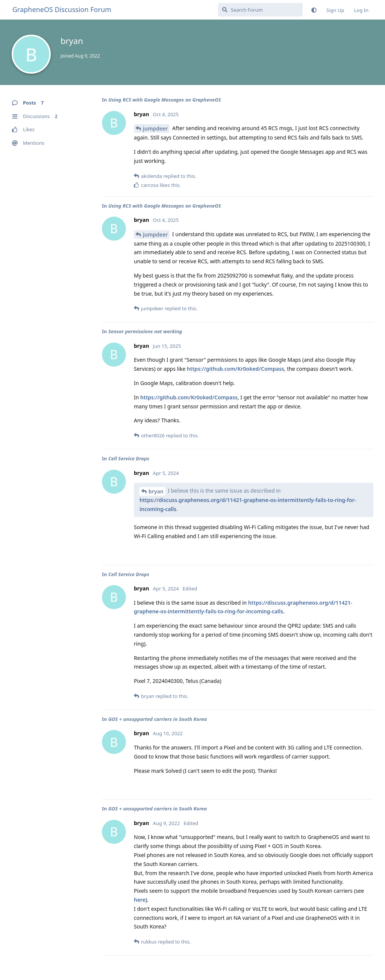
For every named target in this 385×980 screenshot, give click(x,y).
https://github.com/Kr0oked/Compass (236, 369)
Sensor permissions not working (145, 331)
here (140, 900)
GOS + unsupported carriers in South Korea (158, 719)
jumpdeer (155, 128)
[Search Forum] (260, 10)
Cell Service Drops (129, 458)
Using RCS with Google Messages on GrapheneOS (165, 100)
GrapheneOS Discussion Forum (62, 9)
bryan (156, 491)
